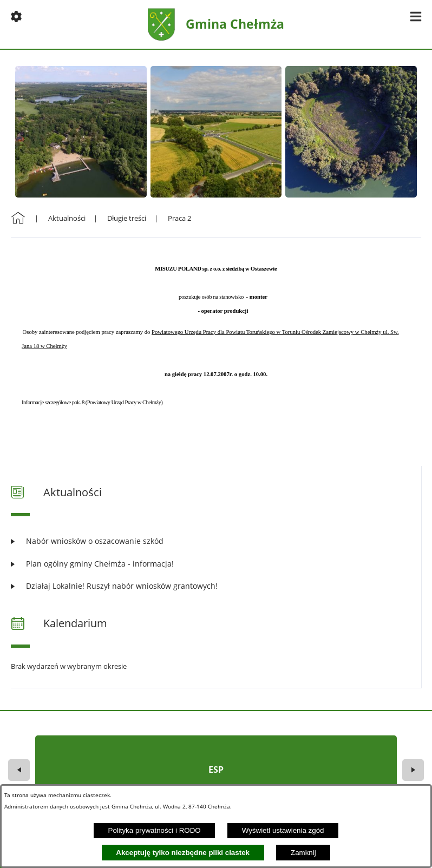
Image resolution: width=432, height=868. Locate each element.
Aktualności (67, 218)
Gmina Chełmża (235, 24)
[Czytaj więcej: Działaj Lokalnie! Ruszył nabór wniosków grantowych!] (216, 586)
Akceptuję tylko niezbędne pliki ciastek (183, 853)
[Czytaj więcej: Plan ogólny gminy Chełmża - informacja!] (216, 564)
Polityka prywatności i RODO (155, 830)
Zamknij (303, 853)
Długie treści (127, 218)
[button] (16, 16)
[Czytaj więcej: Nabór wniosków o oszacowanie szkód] (216, 541)
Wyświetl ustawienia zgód (283, 830)
